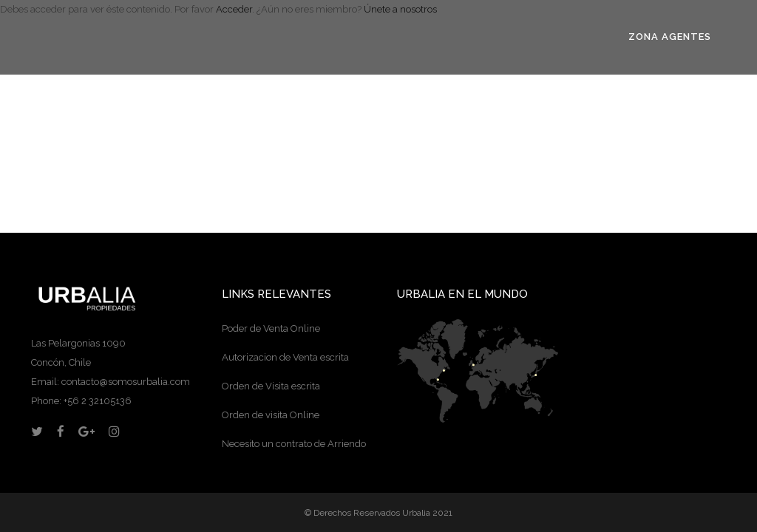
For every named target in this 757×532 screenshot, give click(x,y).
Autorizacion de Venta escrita (285, 357)
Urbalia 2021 (427, 513)
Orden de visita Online (271, 415)
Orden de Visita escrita (271, 386)
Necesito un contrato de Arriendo (294, 444)
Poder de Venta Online (271, 328)
